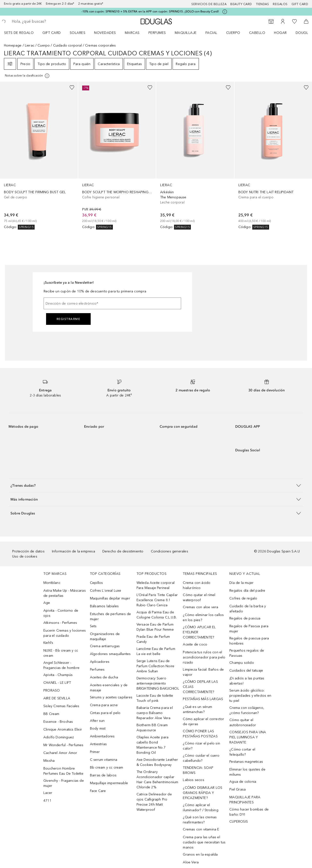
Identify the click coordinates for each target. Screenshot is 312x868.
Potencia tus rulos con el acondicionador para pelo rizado (204, 657)
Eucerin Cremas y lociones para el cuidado (65, 633)
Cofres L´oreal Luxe (106, 591)
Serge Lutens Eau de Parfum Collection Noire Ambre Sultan (156, 666)
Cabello (257, 33)
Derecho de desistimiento (123, 551)
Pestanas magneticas (246, 762)
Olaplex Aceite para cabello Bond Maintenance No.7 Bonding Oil (153, 745)
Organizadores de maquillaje (105, 637)
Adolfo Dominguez (59, 737)
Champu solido (242, 663)
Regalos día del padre (247, 591)
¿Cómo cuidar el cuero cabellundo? (201, 758)
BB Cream (51, 714)
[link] (39, 156)
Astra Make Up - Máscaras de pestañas (65, 593)
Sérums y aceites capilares (111, 697)
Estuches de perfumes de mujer (111, 617)
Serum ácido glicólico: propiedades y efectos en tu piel (250, 696)
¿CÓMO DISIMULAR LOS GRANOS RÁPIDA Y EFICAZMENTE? (203, 793)
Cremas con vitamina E (201, 829)
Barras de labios (103, 775)
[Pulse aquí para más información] (225, 12)
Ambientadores (102, 736)
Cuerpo (233, 33)
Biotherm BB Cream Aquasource (152, 728)
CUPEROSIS (239, 822)
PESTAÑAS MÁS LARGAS (203, 699)
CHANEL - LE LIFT (57, 683)
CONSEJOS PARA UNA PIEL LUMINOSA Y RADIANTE (248, 737)
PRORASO (52, 690)
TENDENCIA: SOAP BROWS (198, 770)
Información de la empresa (73, 551)
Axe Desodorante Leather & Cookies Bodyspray (157, 762)
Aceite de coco (195, 644)
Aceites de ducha (104, 677)
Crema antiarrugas (105, 646)
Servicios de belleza (209, 4)
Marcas (132, 33)
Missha (49, 761)
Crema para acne (104, 705)
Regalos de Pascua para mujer (249, 629)
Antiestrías (98, 744)
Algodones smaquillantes (110, 654)
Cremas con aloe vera (200, 607)
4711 (47, 801)
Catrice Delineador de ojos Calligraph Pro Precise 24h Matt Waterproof (154, 802)
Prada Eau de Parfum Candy (153, 639)
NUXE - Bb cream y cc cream (61, 653)
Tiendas (263, 4)
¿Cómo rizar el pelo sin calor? (201, 746)
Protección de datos (28, 551)
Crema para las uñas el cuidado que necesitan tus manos (204, 842)
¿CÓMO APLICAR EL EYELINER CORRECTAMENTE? (199, 632)
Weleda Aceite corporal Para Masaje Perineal (156, 585)
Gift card (300, 4)
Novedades (105, 33)
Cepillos (97, 583)
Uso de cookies (25, 556)
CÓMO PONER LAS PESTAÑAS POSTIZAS (200, 734)
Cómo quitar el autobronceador (243, 723)
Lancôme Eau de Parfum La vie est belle (156, 651)
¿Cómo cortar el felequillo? (242, 752)
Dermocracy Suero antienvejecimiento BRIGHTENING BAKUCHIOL (158, 683)
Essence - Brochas (58, 722)
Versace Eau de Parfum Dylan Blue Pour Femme (155, 627)
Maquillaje (186, 33)
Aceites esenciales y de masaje (109, 688)
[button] (156, 485)
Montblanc (52, 583)
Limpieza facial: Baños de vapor (203, 672)
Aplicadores (100, 662)
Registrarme (68, 319)
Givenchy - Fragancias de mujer (64, 783)
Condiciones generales (170, 551)
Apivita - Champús (58, 675)
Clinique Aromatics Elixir (63, 729)
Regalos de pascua (245, 618)
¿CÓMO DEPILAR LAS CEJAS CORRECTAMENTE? (200, 687)
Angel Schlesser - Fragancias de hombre (61, 665)
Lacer (48, 793)
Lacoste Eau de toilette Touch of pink (155, 698)
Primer (95, 752)
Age (47, 603)
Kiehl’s (48, 643)
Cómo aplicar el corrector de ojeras (203, 722)
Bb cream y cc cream (107, 767)
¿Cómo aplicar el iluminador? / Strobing (200, 808)
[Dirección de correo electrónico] (112, 303)
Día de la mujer (241, 583)
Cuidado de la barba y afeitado (248, 609)
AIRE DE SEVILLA (57, 698)
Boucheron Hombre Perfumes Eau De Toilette (63, 771)
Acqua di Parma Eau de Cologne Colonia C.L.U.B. (157, 615)
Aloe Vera (191, 862)
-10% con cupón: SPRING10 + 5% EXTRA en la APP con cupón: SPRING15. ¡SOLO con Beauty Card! (150, 11)
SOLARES (78, 33)
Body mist (98, 728)
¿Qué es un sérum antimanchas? (197, 709)
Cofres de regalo (243, 598)
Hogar (280, 33)
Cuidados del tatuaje (246, 670)
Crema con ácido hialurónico (197, 585)
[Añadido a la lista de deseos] (72, 87)
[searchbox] (48, 21)
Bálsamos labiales (104, 606)
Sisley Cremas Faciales (61, 706)
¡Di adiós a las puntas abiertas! (247, 681)
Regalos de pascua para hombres (249, 641)
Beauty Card (241, 4)
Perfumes (157, 33)
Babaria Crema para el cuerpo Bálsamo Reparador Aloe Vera (155, 713)
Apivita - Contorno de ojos (61, 613)
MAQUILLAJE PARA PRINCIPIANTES (245, 800)
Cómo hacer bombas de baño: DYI (249, 812)
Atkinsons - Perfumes (60, 623)
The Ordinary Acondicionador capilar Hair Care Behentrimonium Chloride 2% (157, 780)
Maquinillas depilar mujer (110, 598)
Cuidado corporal (68, 45)
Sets (93, 626)
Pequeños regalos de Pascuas (247, 653)
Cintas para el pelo (105, 713)
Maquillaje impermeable (109, 783)
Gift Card (52, 33)
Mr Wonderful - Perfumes (63, 745)
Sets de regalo (19, 33)
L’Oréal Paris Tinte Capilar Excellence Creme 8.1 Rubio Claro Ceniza (157, 600)
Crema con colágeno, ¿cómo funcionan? (247, 710)
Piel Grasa (238, 789)
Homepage (13, 45)
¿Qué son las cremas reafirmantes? (200, 820)
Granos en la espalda (200, 854)
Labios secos (193, 780)
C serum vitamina (104, 760)
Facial (211, 33)
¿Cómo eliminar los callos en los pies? (203, 617)
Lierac (30, 45)
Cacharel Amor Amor (60, 753)
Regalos (280, 4)
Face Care (98, 791)
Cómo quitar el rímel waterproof (199, 598)
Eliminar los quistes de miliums (247, 772)
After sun (97, 721)
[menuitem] (22, 33)
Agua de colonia (243, 782)
